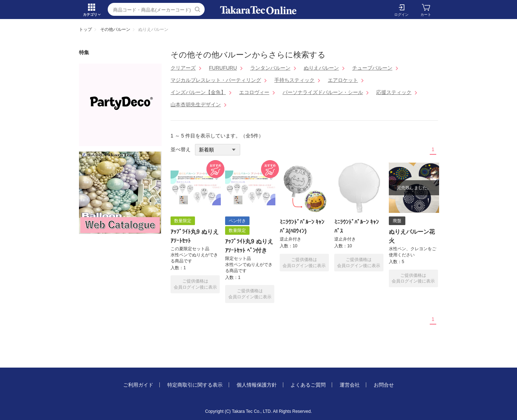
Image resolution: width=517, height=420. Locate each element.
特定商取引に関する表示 (195, 385)
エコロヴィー (254, 92)
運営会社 (350, 385)
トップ (85, 29)
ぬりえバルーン (321, 68)
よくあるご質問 (308, 385)
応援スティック (394, 92)
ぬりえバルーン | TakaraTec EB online (258, 10)
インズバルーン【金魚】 (198, 92)
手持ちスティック (294, 80)
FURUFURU (223, 68)
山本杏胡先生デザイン (196, 104)
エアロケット (343, 80)
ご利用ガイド (138, 385)
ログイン (401, 15)
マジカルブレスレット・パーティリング (216, 80)
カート (426, 15)
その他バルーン (115, 29)
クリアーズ (183, 68)
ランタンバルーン (270, 68)
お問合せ (384, 385)
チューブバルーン (372, 68)
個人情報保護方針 (257, 385)
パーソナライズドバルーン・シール (323, 92)
